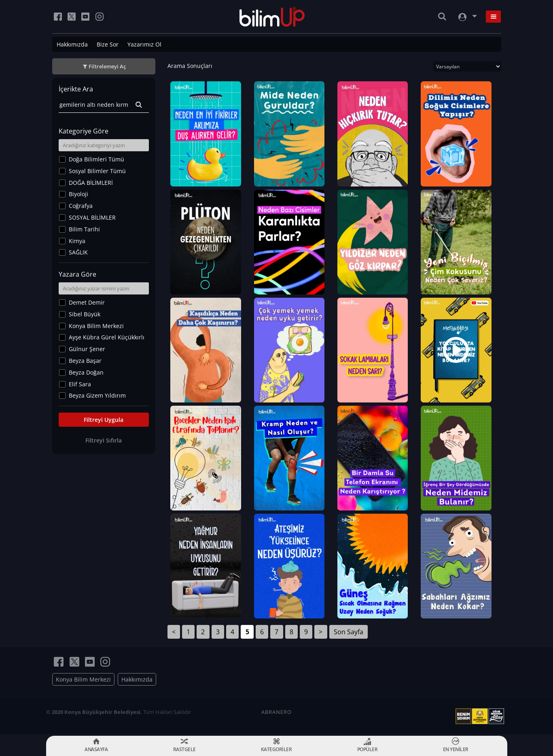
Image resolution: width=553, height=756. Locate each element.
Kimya (77, 241)
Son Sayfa (349, 633)
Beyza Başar (85, 361)
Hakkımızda (72, 44)
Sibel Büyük (85, 314)
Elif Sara (80, 384)
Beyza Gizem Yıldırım (97, 395)
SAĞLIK (78, 252)
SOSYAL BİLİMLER (92, 217)
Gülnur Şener (87, 349)
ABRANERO (276, 714)
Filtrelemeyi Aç (107, 66)
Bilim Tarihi (84, 229)
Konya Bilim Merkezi (96, 326)
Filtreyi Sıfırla (104, 440)
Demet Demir (87, 302)
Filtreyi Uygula (104, 420)
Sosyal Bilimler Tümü (97, 171)
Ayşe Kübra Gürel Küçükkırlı (107, 337)
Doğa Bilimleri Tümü (96, 159)
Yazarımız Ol (144, 44)
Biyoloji (78, 194)
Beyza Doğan (86, 372)
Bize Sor (108, 44)
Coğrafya (81, 206)
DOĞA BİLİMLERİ (91, 183)
